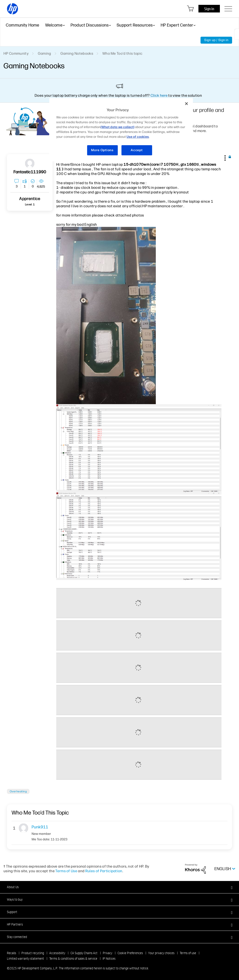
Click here (159, 95)
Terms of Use (66, 871)
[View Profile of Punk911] (49, 827)
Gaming (44, 53)
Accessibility (57, 953)
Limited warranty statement (25, 959)
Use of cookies (138, 137)
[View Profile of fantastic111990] (30, 172)
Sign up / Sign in (216, 40)
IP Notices (109, 959)
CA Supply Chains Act (84, 953)
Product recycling (33, 953)
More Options (102, 150)
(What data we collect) (117, 127)
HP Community (16, 53)
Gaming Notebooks (77, 53)
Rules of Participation (104, 871)
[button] (224, 157)
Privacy (108, 953)
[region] (121, 130)
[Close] (186, 104)
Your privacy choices (161, 953)
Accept (137, 150)
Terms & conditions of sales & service (73, 959)
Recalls (12, 953)
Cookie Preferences (130, 953)
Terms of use (188, 953)
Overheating (18, 791)
